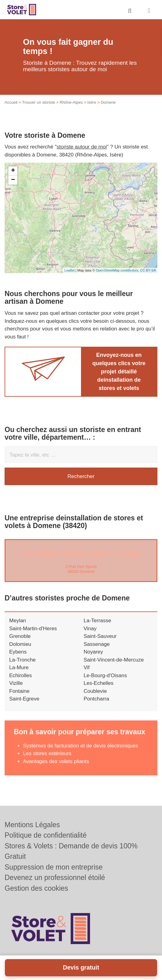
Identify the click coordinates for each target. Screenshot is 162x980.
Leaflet (69, 270)
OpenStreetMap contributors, (118, 270)
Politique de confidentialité (46, 835)
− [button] (13, 180)
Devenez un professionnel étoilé (55, 878)
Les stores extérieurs (47, 753)
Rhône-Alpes (71, 102)
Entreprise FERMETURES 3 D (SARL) (81, 554)
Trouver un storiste (39, 102)
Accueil (11, 102)
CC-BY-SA (148, 270)
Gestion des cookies (36, 888)
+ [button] (13, 171)
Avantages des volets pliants (56, 761)
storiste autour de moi (82, 147)
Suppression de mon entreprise (54, 867)
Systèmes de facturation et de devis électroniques (81, 746)
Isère (92, 102)
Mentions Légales (32, 825)
